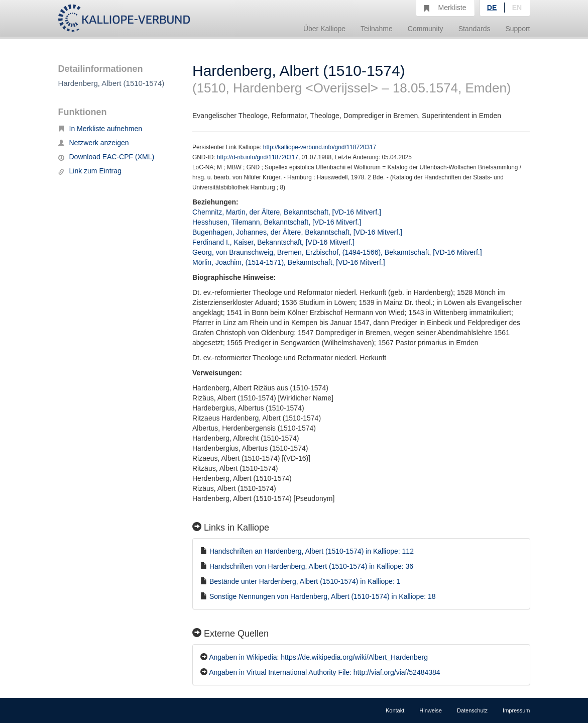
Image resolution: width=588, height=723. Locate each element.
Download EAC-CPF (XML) (106, 157)
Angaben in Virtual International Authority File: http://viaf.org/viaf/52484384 (324, 672)
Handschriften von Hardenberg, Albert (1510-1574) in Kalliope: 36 (311, 566)
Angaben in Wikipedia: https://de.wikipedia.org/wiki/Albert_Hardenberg (318, 657)
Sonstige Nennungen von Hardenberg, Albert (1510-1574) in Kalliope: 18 (323, 596)
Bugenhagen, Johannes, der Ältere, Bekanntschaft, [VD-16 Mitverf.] (297, 232)
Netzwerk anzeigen (94, 143)
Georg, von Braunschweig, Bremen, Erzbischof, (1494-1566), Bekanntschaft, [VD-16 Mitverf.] (337, 252)
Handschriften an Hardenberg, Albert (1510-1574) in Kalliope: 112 (312, 551)
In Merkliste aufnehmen (100, 129)
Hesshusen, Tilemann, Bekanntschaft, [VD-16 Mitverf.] (277, 222)
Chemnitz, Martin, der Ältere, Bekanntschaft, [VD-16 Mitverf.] (287, 212)
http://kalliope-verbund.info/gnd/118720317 (320, 147)
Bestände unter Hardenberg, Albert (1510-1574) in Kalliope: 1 (305, 581)
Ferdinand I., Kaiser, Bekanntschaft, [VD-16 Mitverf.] (273, 242)
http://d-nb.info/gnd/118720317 (258, 157)
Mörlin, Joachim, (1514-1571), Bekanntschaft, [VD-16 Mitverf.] (289, 262)
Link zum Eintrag (90, 171)
